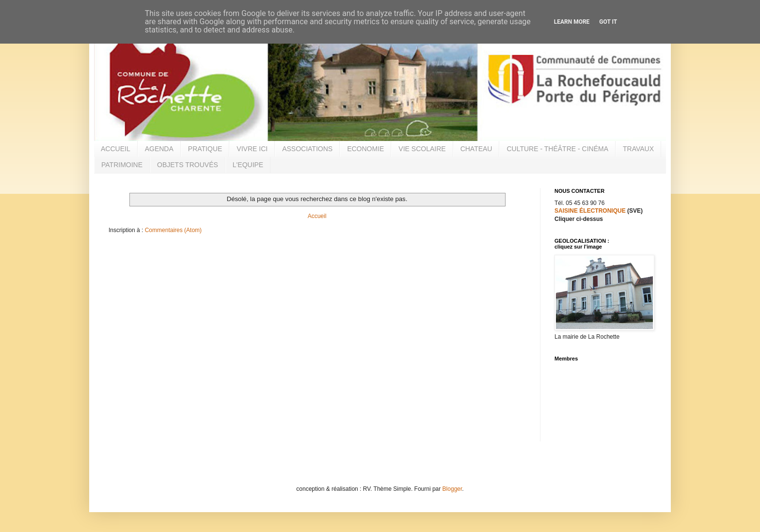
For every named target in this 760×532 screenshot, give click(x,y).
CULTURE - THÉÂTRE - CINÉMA (557, 149)
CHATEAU (476, 149)
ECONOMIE (365, 149)
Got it (608, 22)
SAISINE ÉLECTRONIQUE (590, 211)
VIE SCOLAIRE (422, 149)
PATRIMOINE (122, 165)
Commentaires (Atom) (173, 230)
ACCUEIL (116, 149)
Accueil (317, 216)
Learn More (572, 22)
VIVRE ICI (252, 149)
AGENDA (159, 149)
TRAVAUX (638, 149)
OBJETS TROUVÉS (188, 165)
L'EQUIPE (248, 165)
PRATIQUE (205, 149)
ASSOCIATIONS (307, 149)
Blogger (452, 489)
